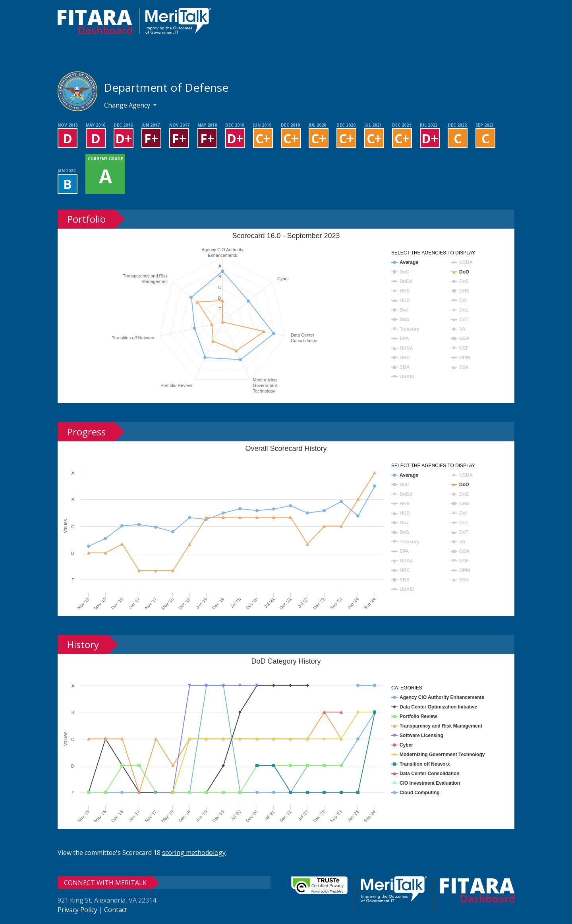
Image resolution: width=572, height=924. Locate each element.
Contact (116, 910)
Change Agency (128, 105)
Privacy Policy (77, 910)
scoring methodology (194, 853)
